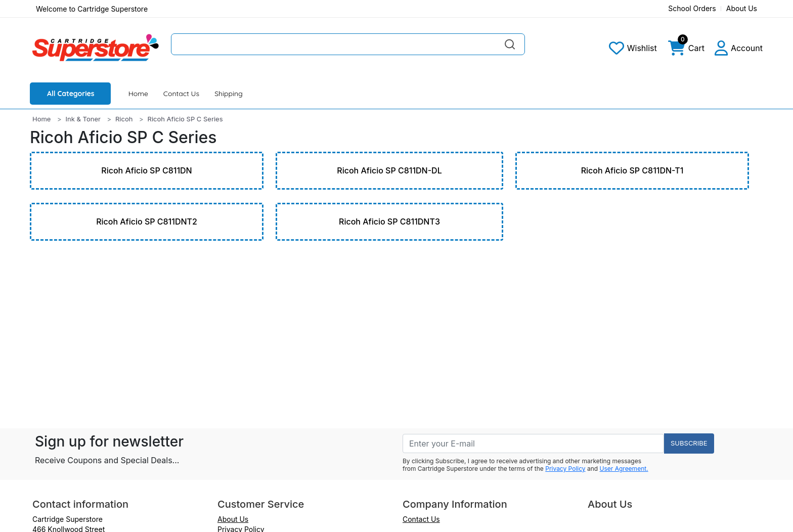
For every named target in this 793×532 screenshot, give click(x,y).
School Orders (692, 8)
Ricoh (124, 119)
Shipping (229, 94)
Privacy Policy (565, 469)
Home (138, 94)
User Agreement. (624, 469)
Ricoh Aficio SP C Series (185, 119)
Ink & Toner (83, 119)
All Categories (71, 94)
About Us (742, 8)
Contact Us (181, 94)
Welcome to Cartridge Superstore (92, 9)
